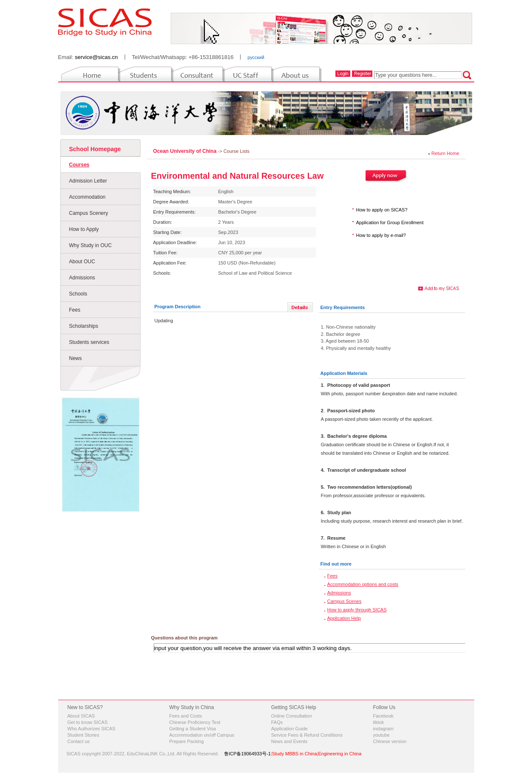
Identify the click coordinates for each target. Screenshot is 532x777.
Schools (78, 294)
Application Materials (344, 373)
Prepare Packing (187, 741)
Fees (75, 310)
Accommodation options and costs (363, 584)
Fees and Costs (186, 716)
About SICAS (81, 716)
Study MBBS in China (295, 754)
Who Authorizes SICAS (91, 729)
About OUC (82, 262)
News (76, 358)
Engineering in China (340, 754)
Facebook (383, 716)
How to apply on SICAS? (382, 210)
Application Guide (290, 729)
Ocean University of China (186, 151)
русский (256, 57)
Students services (89, 342)
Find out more (336, 564)
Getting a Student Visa (193, 729)
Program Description (178, 307)
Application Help (344, 618)
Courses (79, 165)
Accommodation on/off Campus (202, 735)
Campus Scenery (89, 213)
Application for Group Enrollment (390, 222)
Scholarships (84, 326)
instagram (383, 729)
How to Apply (84, 229)
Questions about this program (184, 638)
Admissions (82, 278)
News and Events (290, 741)
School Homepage (95, 149)
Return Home (445, 153)
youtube (381, 735)
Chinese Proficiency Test (195, 722)
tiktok (379, 722)
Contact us (79, 741)
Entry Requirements (343, 307)
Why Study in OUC (91, 245)
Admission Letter (88, 181)
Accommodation (87, 197)
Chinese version (390, 741)
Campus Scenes (345, 601)
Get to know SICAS (88, 722)
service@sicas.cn (96, 57)
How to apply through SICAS (357, 610)
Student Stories (83, 735)
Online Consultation (292, 716)
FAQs (277, 722)
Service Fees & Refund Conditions (307, 735)
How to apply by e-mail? (381, 235)
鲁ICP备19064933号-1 (248, 754)
